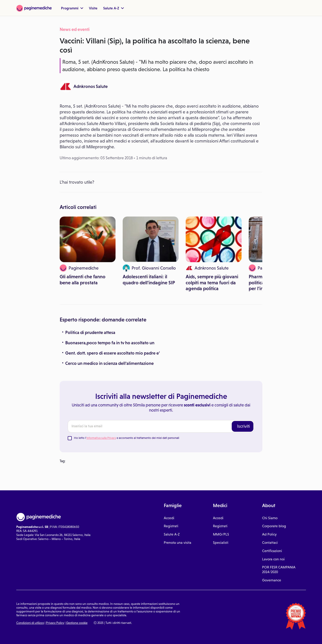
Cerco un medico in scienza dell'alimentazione (109, 363)
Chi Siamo (270, 518)
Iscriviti (243, 426)
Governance (272, 580)
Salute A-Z (114, 8)
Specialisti (221, 543)
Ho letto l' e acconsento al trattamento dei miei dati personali (127, 438)
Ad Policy (269, 534)
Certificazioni (272, 551)
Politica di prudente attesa (90, 332)
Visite (93, 8)
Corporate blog (274, 526)
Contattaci (270, 543)
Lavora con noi (273, 559)
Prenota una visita (178, 543)
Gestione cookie (77, 623)
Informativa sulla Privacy (101, 438)
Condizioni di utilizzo (30, 623)
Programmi (72, 8)
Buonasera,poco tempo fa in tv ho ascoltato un (110, 343)
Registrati (171, 526)
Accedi (169, 518)
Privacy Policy (55, 623)
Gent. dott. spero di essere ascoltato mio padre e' (113, 353)
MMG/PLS (221, 534)
